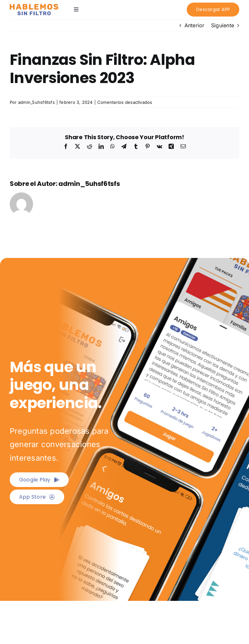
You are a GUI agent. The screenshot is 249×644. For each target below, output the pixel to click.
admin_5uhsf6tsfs (36, 102)
